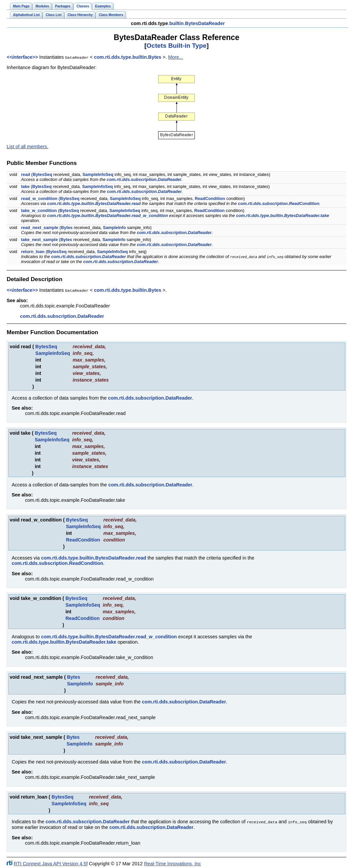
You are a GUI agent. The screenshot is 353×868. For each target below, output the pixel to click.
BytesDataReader (205, 23)
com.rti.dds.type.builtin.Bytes (128, 57)
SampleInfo (114, 227)
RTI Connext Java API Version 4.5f (51, 863)
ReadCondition (210, 198)
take (25, 186)
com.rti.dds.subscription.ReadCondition (279, 203)
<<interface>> (22, 57)
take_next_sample (39, 239)
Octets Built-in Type (176, 46)
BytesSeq (42, 174)
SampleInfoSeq (98, 174)
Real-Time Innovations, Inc (173, 863)
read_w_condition (39, 198)
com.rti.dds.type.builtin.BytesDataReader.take (282, 215)
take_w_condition (39, 210)
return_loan (33, 251)
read (26, 174)
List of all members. (28, 146)
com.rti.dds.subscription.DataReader (144, 179)
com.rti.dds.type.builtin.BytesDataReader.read (94, 203)
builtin (176, 23)
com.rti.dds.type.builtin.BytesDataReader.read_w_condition (107, 215)
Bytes (67, 227)
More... (176, 57)
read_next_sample (40, 227)
